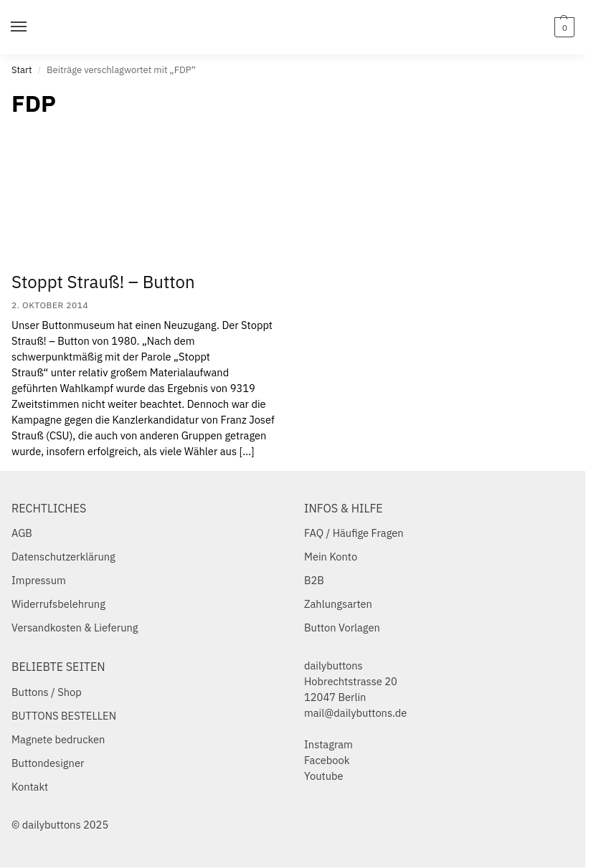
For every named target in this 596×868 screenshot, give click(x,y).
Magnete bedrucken (58, 739)
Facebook (327, 760)
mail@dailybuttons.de (355, 713)
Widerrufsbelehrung (58, 604)
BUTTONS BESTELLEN (64, 716)
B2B (314, 580)
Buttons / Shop (47, 692)
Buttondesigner (48, 763)
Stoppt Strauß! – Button (103, 282)
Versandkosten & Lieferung (75, 628)
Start (22, 70)
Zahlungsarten (338, 604)
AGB (22, 533)
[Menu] (32, 27)
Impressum (39, 580)
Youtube (324, 776)
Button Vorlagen (342, 628)
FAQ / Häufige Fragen (354, 533)
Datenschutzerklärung (63, 557)
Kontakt (30, 787)
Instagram (328, 744)
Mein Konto (331, 557)
